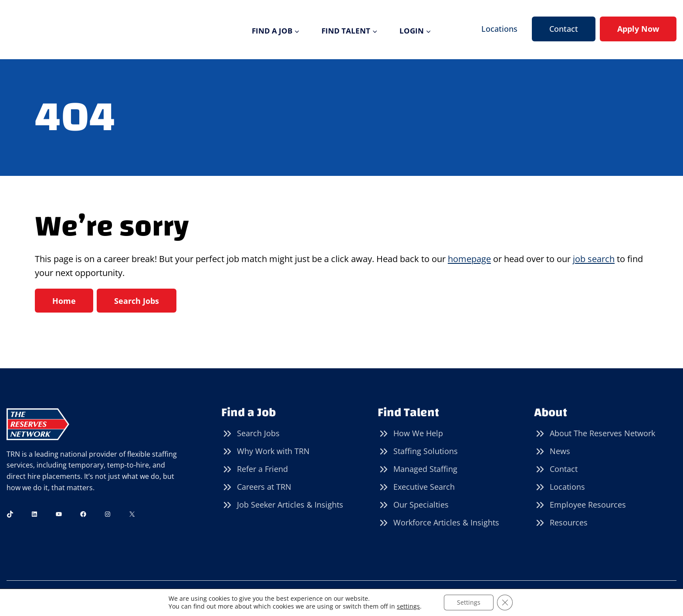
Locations (499, 29)
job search (594, 259)
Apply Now (638, 29)
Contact (564, 29)
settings (408, 606)
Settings (469, 602)
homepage (469, 259)
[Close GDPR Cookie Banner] (505, 603)
